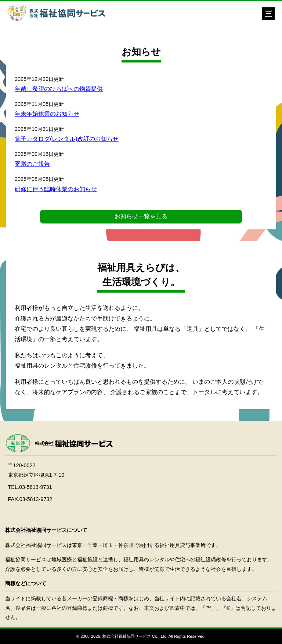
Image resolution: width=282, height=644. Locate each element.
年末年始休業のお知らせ (47, 114)
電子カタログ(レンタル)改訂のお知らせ (67, 139)
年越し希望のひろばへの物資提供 (59, 89)
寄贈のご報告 (32, 164)
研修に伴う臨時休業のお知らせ (56, 189)
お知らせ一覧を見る (141, 216)
